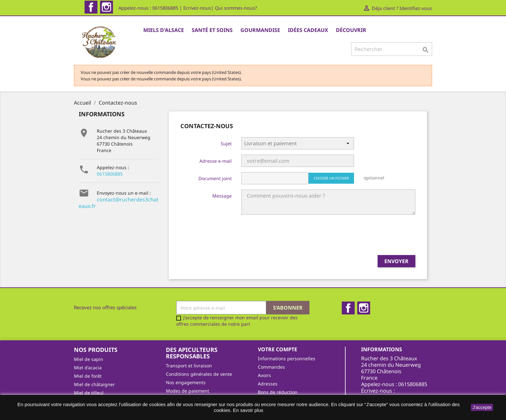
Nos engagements (186, 356)
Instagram (106, 7)
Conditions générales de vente (199, 348)
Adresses (268, 357)
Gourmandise (260, 30)
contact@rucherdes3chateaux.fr (119, 176)
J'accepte (482, 407)
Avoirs (264, 349)
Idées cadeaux (308, 30)
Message (222, 169)
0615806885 (110, 147)
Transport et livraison (189, 339)
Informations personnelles (287, 332)
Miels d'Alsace (164, 30)
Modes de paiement (187, 364)
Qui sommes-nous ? (187, 389)
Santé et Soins (212, 30)
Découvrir (351, 30)
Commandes (271, 340)
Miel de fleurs (89, 375)
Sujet (226, 117)
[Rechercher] (392, 49)
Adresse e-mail (216, 134)
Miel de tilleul (89, 366)
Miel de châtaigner (94, 358)
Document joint (215, 152)
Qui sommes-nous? (236, 8)
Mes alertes (270, 374)
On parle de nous (185, 381)
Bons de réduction (278, 366)
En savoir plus (248, 410)
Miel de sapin (89, 333)
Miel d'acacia (88, 341)
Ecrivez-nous (197, 8)
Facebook (91, 7)
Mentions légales (184, 373)
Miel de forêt (88, 349)
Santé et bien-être (93, 383)
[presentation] (229, 211)
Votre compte (278, 323)
